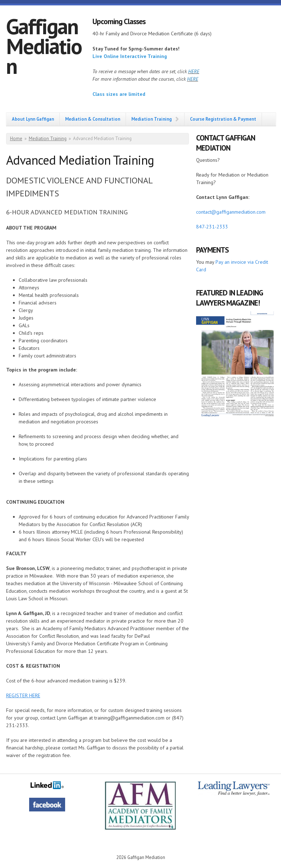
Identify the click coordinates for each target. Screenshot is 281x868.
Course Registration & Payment (223, 119)
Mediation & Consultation (93, 119)
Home (16, 139)
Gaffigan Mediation (44, 46)
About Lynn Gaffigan (33, 119)
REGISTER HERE (23, 695)
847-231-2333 (212, 227)
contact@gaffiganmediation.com (231, 212)
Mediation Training (151, 119)
